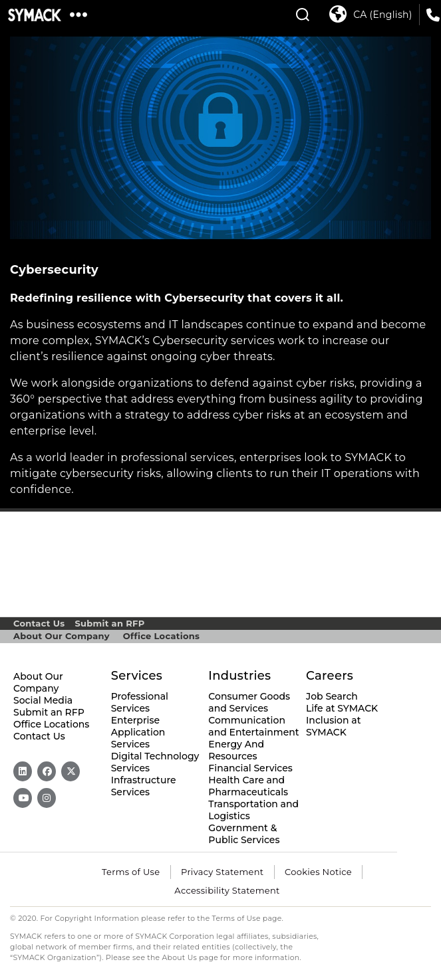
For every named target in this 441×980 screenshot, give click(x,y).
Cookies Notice (318, 872)
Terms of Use (131, 872)
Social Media (43, 700)
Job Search (332, 696)
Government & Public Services (244, 834)
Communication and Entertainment (253, 726)
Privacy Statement (222, 872)
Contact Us (39, 623)
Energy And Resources (236, 750)
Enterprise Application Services (138, 732)
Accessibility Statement (227, 890)
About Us (180, 958)
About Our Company (62, 636)
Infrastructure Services (144, 786)
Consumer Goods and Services (249, 702)
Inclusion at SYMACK (333, 726)
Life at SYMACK (342, 708)
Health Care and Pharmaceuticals (248, 786)
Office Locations (161, 636)
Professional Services (140, 702)
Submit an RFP (109, 623)
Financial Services (250, 768)
